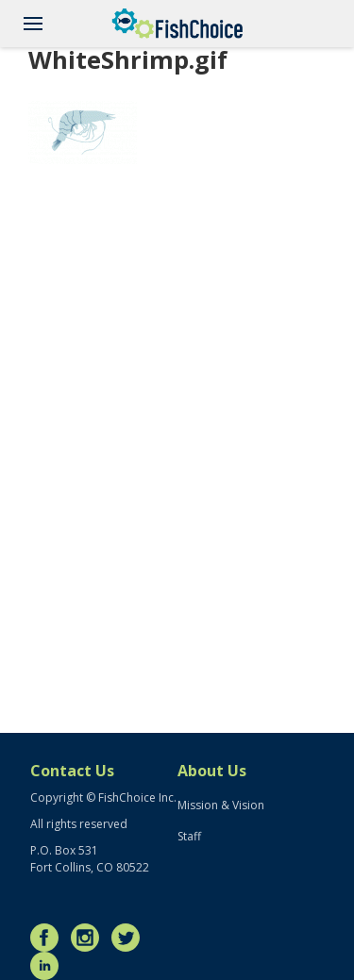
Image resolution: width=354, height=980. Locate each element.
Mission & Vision (221, 805)
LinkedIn (49, 966)
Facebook (49, 938)
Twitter (130, 938)
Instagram (90, 938)
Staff (189, 836)
